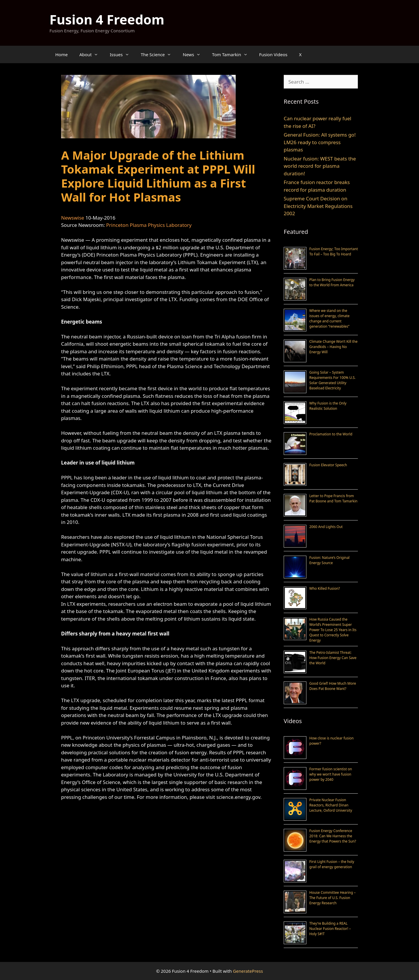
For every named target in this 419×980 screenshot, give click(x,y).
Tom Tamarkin (233, 54)
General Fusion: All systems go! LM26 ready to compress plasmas (320, 142)
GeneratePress (248, 971)
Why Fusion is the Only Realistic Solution (328, 406)
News (195, 54)
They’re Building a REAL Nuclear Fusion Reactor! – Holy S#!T (330, 929)
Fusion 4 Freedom (107, 19)
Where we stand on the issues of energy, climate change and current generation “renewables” (329, 318)
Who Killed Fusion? (325, 588)
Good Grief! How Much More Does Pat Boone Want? (333, 686)
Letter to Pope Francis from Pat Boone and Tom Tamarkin (333, 498)
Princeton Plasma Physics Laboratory (149, 225)
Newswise (73, 218)
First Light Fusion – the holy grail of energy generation (332, 864)
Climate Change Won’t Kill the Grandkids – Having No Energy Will (333, 347)
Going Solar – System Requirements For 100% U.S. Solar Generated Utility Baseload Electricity (332, 380)
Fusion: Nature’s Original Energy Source (329, 560)
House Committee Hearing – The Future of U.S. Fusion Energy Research (332, 898)
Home (62, 54)
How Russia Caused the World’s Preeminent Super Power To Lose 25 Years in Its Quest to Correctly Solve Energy (333, 630)
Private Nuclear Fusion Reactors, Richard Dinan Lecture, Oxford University (331, 805)
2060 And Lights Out (326, 527)
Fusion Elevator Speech (328, 465)
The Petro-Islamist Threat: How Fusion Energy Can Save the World (333, 658)
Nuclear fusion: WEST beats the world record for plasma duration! (320, 166)
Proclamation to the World (331, 434)
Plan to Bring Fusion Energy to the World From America (332, 282)
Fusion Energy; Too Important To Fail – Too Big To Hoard (334, 251)
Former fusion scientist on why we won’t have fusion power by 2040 (331, 774)
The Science (159, 54)
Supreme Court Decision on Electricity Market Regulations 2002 (318, 206)
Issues (122, 54)
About (92, 54)
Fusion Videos (273, 54)
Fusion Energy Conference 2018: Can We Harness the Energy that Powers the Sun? (333, 836)
